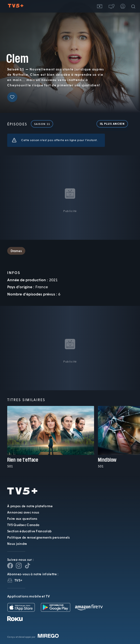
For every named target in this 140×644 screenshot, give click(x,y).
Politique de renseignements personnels (38, 537)
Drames (16, 251)
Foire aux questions (22, 519)
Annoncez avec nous (23, 512)
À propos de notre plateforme (30, 506)
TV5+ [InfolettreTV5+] (18, 580)
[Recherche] (134, 6)
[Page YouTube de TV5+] (27, 566)
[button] (111, 6)
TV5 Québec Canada (23, 525)
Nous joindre (17, 544)
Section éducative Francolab (29, 531)
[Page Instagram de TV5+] (19, 566)
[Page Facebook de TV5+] (10, 566)
